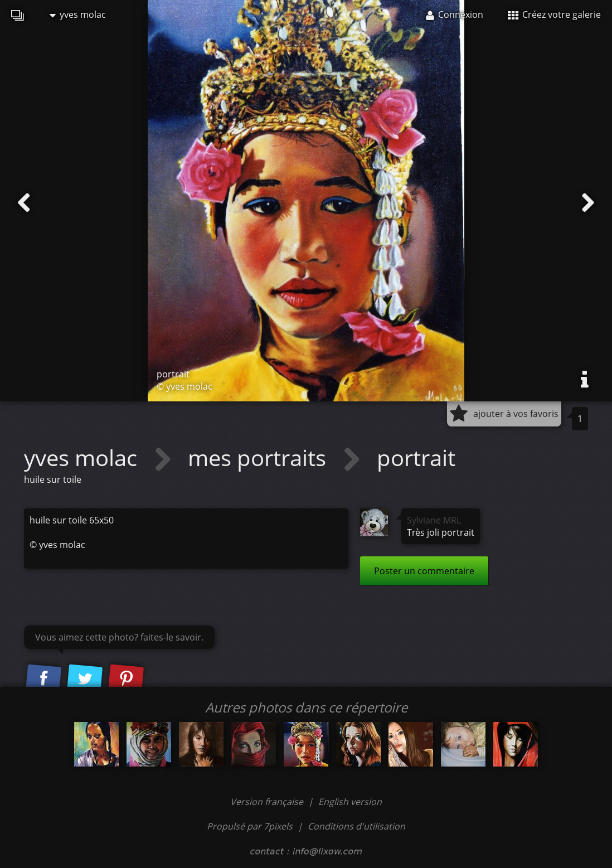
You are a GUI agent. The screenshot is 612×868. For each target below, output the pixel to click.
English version (350, 802)
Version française (268, 802)
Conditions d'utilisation (356, 826)
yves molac (78, 14)
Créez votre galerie (554, 14)
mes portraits (260, 457)
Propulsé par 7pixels (250, 826)
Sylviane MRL (434, 520)
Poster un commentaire (424, 571)
